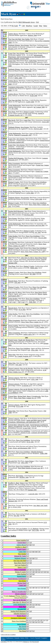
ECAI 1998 (20, 406)
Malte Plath (12, 355)
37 (31, 572)
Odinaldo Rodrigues (37, 452)
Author (3, 640)
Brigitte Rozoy (30, 340)
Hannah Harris (13, 281)
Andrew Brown (13, 34)
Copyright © (4, 642)
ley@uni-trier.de (34, 642)
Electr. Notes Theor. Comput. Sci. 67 (32, 322)
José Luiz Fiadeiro (22, 529)
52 (36, 570)
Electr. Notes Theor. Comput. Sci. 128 (32, 252)
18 (2, 579)
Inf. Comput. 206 (39, 107)
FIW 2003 (33, 289)
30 (31, 570)
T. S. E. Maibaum (33, 529)
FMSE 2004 (34, 268)
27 (28, 549)
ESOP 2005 (34, 220)
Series (22, 638)
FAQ (37, 22)
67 (31, 618)
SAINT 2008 (30, 102)
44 (28, 605)
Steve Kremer (25, 45)
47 (42, 572)
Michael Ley (26, 642)
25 (2, 597)
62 (39, 605)
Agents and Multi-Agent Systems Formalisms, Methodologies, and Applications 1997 (27, 421)
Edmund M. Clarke (23, 425)
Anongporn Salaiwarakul (16, 75)
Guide (16, 26)
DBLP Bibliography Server (27, 22)
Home (3, 638)
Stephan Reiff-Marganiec (16, 158)
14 (2, 570)
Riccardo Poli (13, 461)
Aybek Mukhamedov (15, 106)
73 (33, 545)
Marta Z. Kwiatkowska (34, 396)
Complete (44, 638)
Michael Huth (22, 396)
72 (28, 554)
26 (2, 600)
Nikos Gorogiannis (14, 164)
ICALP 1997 (27, 428)
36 (31, 576)
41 (28, 588)
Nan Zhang (12, 112)
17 (2, 576)
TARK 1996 (43, 453)
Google (36, 26)
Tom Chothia (26, 39)
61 (48, 572)
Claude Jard (22, 340)
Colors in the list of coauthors (8, 635)
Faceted (38, 638)
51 (33, 570)
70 (39, 552)
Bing (41, 26)
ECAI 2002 (22, 310)
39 (31, 563)
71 (36, 558)
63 (28, 561)
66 (31, 545)
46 (28, 611)
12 (2, 565)
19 (31, 543)
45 (31, 588)
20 (2, 583)
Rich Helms (20, 476)
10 (2, 561)
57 (31, 552)
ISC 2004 (33, 274)
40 (36, 572)
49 (31, 605)
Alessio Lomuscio (14, 368)
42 (33, 574)
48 (28, 558)
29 (28, 540)
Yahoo (45, 26)
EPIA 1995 (25, 463)
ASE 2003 (17, 283)
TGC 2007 (46, 153)
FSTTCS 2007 (38, 129)
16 (2, 574)
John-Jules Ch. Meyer (28, 258)
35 (28, 572)
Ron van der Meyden (27, 368)
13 (2, 567)
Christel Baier (13, 396)
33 (31, 574)
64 (28, 545)
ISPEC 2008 (18, 78)
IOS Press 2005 (29, 215)
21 (2, 585)
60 (33, 552)
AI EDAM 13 (26, 386)
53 (39, 570)
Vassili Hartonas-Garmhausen (39, 425)
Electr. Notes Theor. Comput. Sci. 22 (25, 398)
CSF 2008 (28, 71)
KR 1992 (17, 516)
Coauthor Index (8, 536)
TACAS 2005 (42, 238)
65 (28, 618)
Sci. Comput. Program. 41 (23, 356)
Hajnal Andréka (13, 326)
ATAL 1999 (35, 379)
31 (28, 574)
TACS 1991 (35, 530)
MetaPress (29, 26)
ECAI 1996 (30, 442)
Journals (17, 638)
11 (2, 563)
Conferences (10, 638)
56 (28, 552)
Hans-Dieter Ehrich (41, 258)
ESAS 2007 (46, 122)
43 (39, 572)
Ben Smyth (12, 120)
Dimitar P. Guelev (29, 112)
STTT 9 (23, 185)
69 (36, 552)
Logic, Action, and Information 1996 (20, 448)
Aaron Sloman (29, 461)
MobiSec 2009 (32, 35)
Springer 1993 (32, 490)
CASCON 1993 (33, 494)
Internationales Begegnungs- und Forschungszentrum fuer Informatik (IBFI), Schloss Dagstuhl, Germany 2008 (27, 57)
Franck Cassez (13, 340)
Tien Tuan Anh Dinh (15, 39)
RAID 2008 (34, 96)
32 (28, 576)
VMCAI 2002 (21, 316)
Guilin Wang (33, 61)
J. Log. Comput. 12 (40, 327)
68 (33, 558)
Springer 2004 (13, 263)
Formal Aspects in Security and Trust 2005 (32, 225)
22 (2, 588)
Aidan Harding (13, 236)
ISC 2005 (38, 232)
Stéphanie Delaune (14, 45)
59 (31, 558)
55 (33, 605)
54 (31, 611)
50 (45, 572)
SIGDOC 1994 (24, 477)
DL (13, 26)
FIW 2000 (19, 365)
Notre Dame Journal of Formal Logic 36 (30, 468)
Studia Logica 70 (28, 334)
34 (28, 563)
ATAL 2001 (35, 350)
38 (33, 572)
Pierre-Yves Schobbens (39, 182)
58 (36, 605)
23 (2, 592)
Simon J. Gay (24, 483)
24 (2, 594)
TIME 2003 (32, 302)
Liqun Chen (12, 53)
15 (28, 543)
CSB (23, 26)
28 (28, 570)
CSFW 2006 (30, 193)
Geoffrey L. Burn (14, 483)
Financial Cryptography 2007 (23, 135)
